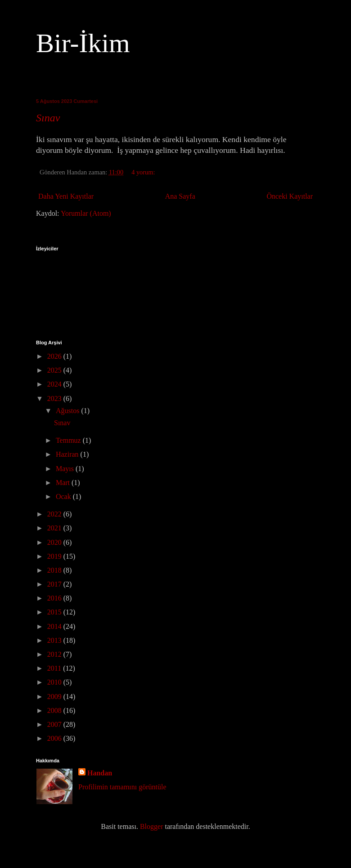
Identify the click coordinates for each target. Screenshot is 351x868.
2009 (55, 697)
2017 (55, 584)
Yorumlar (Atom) (86, 213)
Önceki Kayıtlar (290, 196)
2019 (55, 556)
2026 (55, 356)
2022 (55, 514)
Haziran (68, 454)
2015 (55, 612)
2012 (55, 654)
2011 (55, 668)
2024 (55, 384)
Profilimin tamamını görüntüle (122, 787)
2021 (55, 528)
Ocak (64, 496)
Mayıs (66, 469)
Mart (64, 483)
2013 (55, 640)
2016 (55, 598)
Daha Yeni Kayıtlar (66, 196)
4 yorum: (144, 172)
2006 (55, 738)
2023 (55, 398)
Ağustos (68, 411)
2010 (55, 682)
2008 (55, 710)
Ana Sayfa (180, 196)
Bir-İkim (83, 43)
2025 (55, 370)
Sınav (48, 118)
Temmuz (69, 440)
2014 (55, 626)
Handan (100, 773)
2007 (55, 724)
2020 (55, 542)
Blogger (152, 826)
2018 (55, 570)
